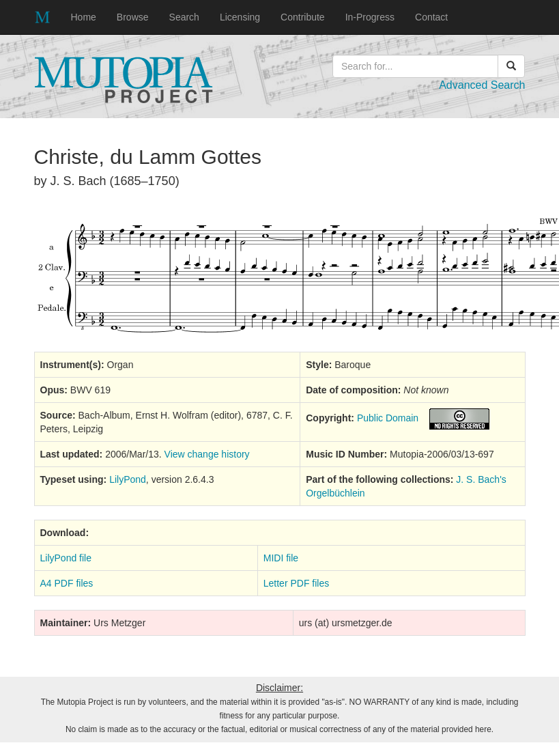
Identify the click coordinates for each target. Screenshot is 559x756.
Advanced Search (482, 85)
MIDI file (281, 558)
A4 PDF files (67, 583)
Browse (133, 17)
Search (184, 17)
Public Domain (388, 418)
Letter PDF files (296, 583)
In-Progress (370, 17)
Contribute (303, 17)
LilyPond (128, 479)
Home (84, 17)
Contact (431, 17)
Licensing (240, 17)
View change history (207, 454)
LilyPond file (66, 558)
